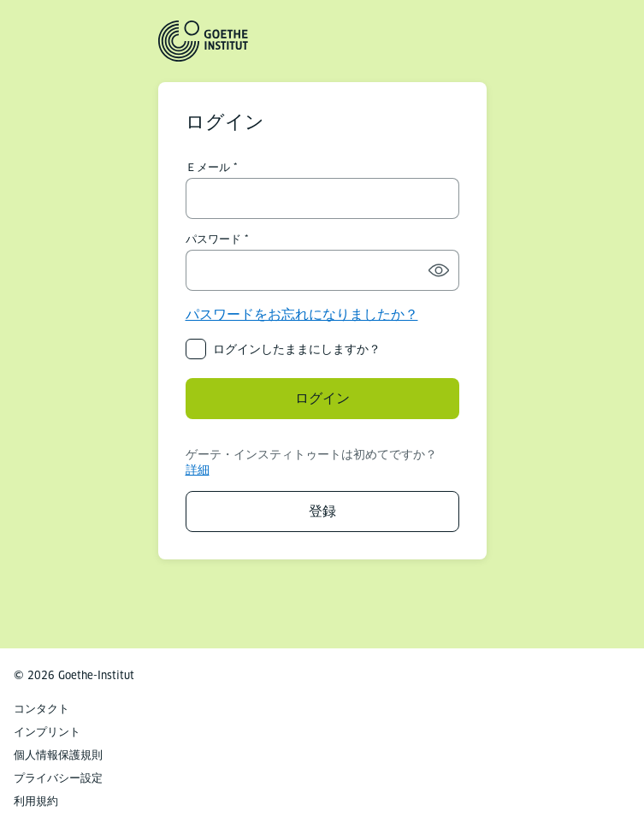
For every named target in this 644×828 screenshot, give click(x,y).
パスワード (213, 240)
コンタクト (41, 709)
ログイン (322, 398)
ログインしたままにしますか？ (297, 349)
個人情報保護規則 (58, 755)
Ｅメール (208, 168)
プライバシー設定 (58, 778)
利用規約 (36, 801)
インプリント (47, 732)
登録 (322, 511)
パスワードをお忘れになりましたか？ (302, 314)
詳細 (198, 470)
